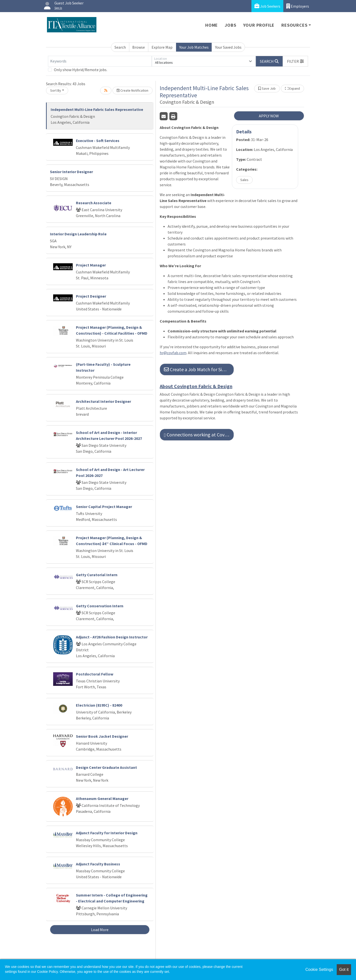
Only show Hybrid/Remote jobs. (81, 70)
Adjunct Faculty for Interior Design (107, 833)
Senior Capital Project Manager (104, 507)
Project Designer (91, 296)
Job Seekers (267, 6)
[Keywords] (100, 61)
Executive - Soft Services (98, 141)
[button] (295, 61)
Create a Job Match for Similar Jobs (199, 369)
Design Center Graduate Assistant (106, 767)
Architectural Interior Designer (103, 401)
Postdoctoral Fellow (95, 674)
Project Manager (91, 265)
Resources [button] (294, 25)
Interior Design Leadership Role (78, 234)
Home (211, 25)
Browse (139, 47)
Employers (298, 6)
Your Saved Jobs (228, 47)
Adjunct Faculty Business (98, 864)
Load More (100, 930)
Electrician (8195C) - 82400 (99, 705)
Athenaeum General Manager (102, 798)
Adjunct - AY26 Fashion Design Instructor (112, 637)
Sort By (56, 90)
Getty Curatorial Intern (97, 575)
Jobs (230, 25)
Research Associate (94, 203)
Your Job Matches (194, 47)
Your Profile (259, 25)
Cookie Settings (319, 970)
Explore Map (162, 47)
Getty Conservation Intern (100, 606)
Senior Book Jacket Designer (102, 736)
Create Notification (133, 90)
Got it (344, 970)
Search (120, 47)
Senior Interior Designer (71, 172)
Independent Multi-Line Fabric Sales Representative (97, 109)
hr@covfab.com (173, 353)
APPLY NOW (269, 116)
